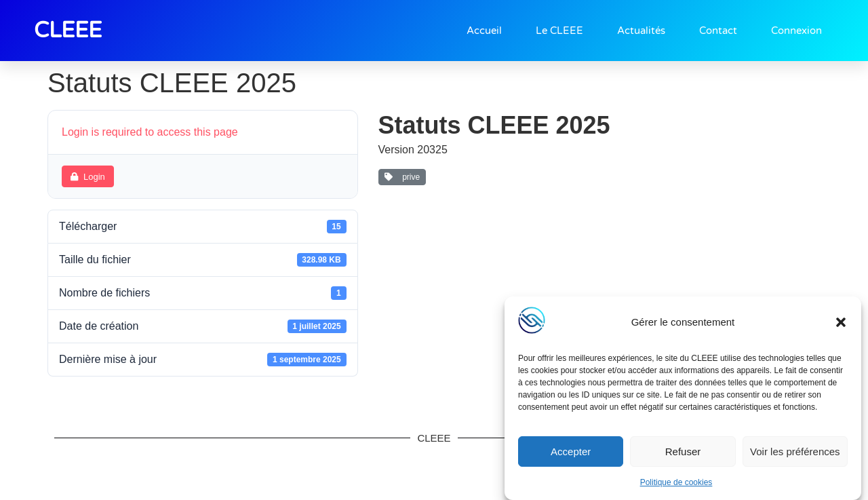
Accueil (484, 31)
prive (402, 177)
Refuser (683, 451)
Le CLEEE (559, 31)
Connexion (796, 31)
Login (88, 177)
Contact (718, 31)
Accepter (571, 451)
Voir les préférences (795, 451)
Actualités (641, 31)
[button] (841, 322)
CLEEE (68, 31)
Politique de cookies (676, 482)
